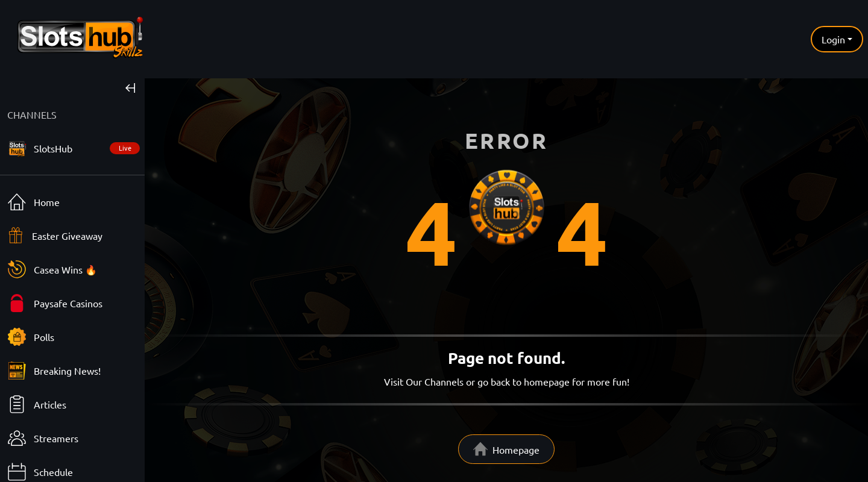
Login (833, 39)
